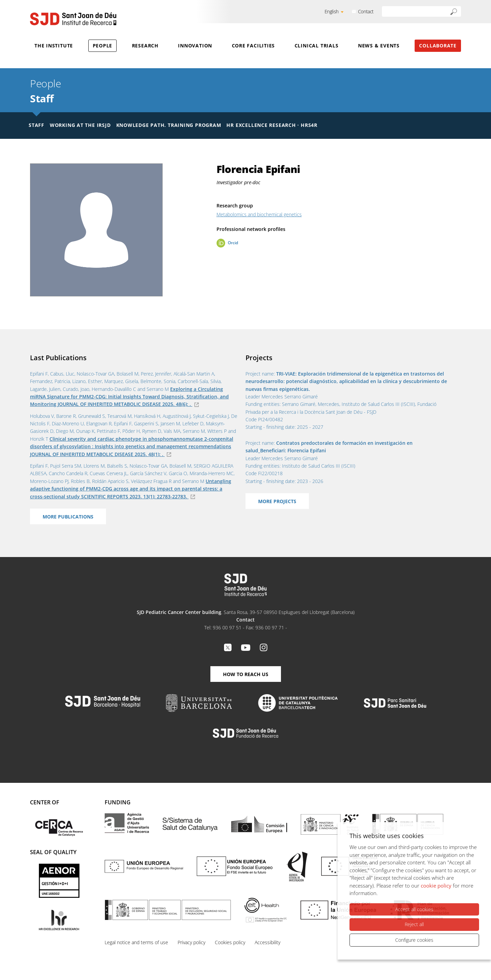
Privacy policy (191, 942)
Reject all (414, 924)
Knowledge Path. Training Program (169, 125)
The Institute (54, 46)
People (103, 46)
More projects (277, 501)
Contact (366, 11)
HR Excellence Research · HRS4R (272, 125)
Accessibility (267, 942)
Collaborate (438, 46)
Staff (42, 98)
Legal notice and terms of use (136, 942)
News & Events (379, 46)
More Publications (68, 517)
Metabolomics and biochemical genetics (259, 214)
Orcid (233, 243)
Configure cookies (414, 940)
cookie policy (436, 886)
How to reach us (246, 674)
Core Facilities (254, 46)
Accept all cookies (414, 909)
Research (145, 46)
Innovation (195, 46)
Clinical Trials (317, 46)
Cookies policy (230, 942)
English (332, 11)
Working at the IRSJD (80, 125)
